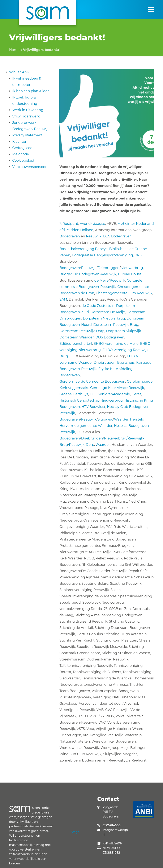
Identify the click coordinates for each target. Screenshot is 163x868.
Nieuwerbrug (132, 268)
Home (14, 50)
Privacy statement (28, 135)
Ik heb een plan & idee (31, 91)
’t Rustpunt (69, 224)
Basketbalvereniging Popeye (83, 249)
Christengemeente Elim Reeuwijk (124, 293)
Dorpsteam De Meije (108, 312)
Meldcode (21, 154)
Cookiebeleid (23, 160)
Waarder (121, 419)
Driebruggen (109, 268)
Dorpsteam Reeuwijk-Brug (116, 325)
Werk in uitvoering (28, 110)
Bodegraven (70, 236)
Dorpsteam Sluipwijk (123, 331)
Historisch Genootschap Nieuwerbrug (91, 400)
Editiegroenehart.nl (76, 344)
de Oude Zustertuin (98, 306)
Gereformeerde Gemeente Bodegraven (92, 381)
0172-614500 (111, 825)
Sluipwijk (105, 419)
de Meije (101, 280)
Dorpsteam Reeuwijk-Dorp (82, 331)
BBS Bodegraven (117, 236)
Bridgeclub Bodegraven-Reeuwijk (88, 274)
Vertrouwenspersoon (30, 167)
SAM (63, 299)
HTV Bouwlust (94, 407)
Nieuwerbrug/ (116, 438)
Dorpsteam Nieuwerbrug (104, 318)
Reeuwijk (94, 236)
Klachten (20, 142)
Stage (75, 832)
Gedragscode (23, 148)
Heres (136, 394)
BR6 (138, 255)
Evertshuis (126, 363)
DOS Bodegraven (110, 337)
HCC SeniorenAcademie (110, 394)
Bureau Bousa (130, 274)
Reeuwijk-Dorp (82, 445)
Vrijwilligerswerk (26, 116)
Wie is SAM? (20, 72)
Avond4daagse (93, 224)
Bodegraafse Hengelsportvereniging (102, 255)
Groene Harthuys (74, 394)
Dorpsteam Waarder (76, 337)
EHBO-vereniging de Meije (116, 344)
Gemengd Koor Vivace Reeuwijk (117, 388)
